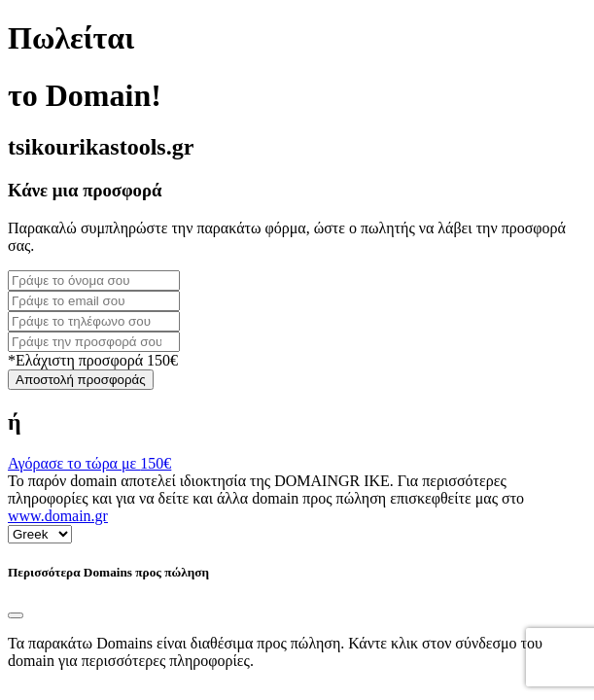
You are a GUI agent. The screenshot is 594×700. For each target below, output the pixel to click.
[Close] (16, 615)
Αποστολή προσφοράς (81, 380)
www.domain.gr (58, 516)
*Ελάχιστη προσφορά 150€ (93, 360)
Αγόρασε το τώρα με (89, 463)
